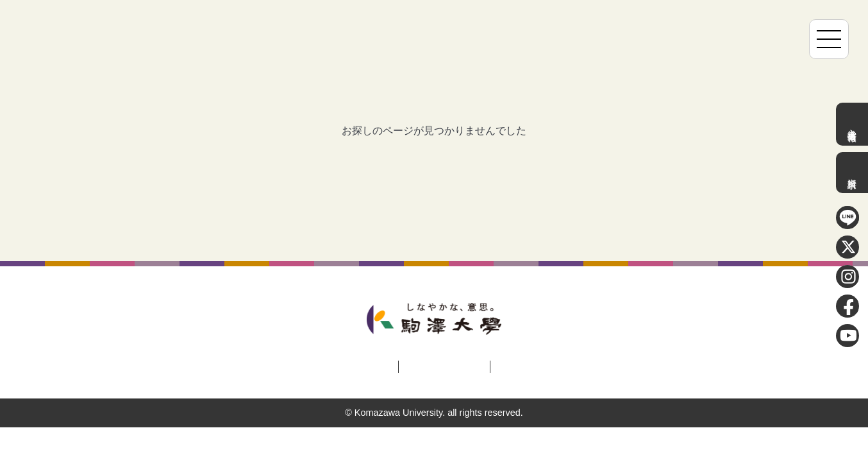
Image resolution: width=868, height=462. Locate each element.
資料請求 (852, 173)
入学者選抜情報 (852, 124)
